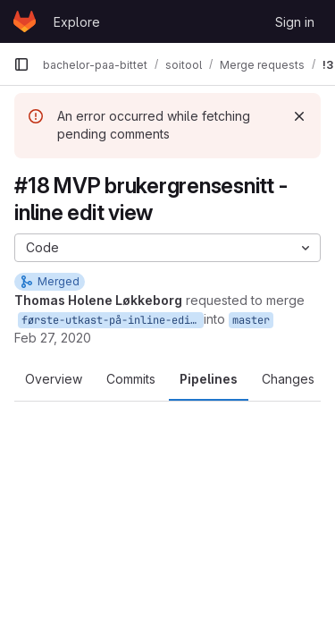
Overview (54, 379)
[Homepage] (25, 21)
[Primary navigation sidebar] (21, 64)
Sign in (295, 22)
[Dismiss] (299, 116)
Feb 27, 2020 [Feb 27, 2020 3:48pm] (53, 338)
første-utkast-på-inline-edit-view (113, 320)
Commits (131, 379)
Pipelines (209, 379)
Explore (77, 22)
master (251, 320)
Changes (288, 379)
